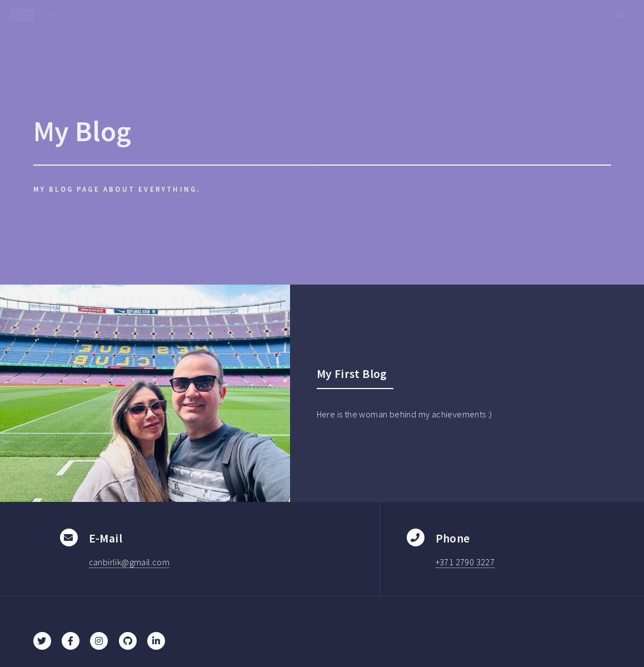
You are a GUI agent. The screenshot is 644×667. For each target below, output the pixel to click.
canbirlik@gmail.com (129, 562)
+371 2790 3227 (465, 562)
